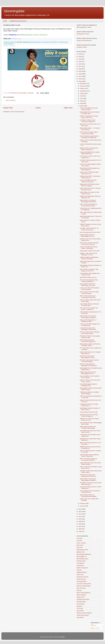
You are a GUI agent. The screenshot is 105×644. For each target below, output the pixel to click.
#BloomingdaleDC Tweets (84, 27)
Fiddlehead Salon (82, 572)
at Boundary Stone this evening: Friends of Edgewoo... (89, 415)
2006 (80, 529)
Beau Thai (80, 547)
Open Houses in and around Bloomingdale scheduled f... (88, 201)
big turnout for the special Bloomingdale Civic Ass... (88, 357)
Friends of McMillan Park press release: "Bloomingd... (89, 248)
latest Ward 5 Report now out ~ (89, 277)
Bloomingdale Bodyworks (84, 554)
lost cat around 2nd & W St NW (89, 412)
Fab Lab (79, 570)
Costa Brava (80, 565)
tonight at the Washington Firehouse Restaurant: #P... (90, 197)
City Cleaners (80, 563)
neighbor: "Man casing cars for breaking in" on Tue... (88, 254)
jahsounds (45, 42)
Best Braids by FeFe (82, 550)
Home (5, 21)
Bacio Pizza (80, 545)
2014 (80, 509)
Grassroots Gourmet (82, 577)
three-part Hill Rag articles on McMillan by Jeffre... (88, 321)
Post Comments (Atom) (18, 112)
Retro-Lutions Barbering (83, 593)
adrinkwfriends (36, 42)
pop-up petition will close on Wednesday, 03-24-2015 (88, 285)
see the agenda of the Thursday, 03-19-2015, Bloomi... (90, 492)
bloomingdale (14, 11)
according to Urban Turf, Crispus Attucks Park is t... (89, 405)
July (81, 96)
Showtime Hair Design (83, 599)
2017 (80, 76)
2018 (80, 74)
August (82, 93)
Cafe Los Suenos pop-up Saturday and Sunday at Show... (90, 333)
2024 (80, 59)
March (82, 106)
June (82, 98)
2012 (80, 514)
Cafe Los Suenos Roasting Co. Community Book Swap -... (89, 205)
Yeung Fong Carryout (83, 615)
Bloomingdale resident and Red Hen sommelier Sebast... (90, 345)
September (83, 91)
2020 (80, 69)
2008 (80, 524)
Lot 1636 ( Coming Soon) (84, 584)
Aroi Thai (79, 541)
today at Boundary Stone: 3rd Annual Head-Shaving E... (90, 463)
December (83, 84)
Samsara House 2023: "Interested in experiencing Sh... (90, 177)
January (83, 506)
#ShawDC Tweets (82, 47)
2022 (80, 64)
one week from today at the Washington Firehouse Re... (88, 329)
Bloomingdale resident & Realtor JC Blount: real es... (90, 409)
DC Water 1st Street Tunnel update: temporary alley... (90, 337)
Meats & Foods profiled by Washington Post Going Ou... (89, 365)
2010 (80, 519)
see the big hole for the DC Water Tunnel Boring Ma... (89, 293)
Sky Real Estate (81, 602)
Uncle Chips (80, 611)
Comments (95, 628)
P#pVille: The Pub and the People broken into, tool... (89, 419)
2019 (80, 71)
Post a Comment (11, 100)
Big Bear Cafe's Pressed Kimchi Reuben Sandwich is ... (89, 149)
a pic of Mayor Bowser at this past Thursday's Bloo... (89, 305)
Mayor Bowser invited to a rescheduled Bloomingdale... (89, 496)
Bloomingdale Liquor (82, 559)
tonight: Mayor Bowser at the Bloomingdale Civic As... (88, 373)
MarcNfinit (54, 42)
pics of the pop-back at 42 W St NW (90, 232)
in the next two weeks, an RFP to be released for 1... (90, 157)
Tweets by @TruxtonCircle (84, 41)
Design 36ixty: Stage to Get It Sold (90, 251)
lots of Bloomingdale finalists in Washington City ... (89, 385)
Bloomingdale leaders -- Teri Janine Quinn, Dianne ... (90, 129)
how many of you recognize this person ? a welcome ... (89, 309)
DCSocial (7, 42)
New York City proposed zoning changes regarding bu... (89, 281)
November (83, 86)
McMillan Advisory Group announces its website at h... (90, 447)
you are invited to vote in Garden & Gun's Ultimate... (90, 377)
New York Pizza (81, 588)
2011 (80, 517)
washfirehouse (63, 42)
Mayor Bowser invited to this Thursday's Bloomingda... (88, 427)
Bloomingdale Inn (82, 557)
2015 (80, 81)
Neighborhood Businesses (18, 21)
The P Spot (80, 608)
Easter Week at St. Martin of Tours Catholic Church (90, 193)
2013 (80, 512)
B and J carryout (81, 543)
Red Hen (79, 590)
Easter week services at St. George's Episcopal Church (90, 189)
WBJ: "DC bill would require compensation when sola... (88, 297)
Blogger (63, 637)
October (83, 88)
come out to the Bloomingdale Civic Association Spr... (90, 325)
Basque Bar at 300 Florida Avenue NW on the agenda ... (90, 185)
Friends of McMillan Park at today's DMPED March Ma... (90, 153)
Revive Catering (81, 595)
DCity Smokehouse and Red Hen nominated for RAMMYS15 (89, 137)
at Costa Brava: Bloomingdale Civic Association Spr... (90, 274)
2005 (80, 531)
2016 (80, 79)
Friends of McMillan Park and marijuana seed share (88, 181)
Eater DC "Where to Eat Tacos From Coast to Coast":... (90, 381)
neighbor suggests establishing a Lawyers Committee (89, 258)
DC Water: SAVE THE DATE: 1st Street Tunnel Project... (89, 229)
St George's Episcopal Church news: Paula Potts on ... (90, 431)
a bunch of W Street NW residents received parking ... (89, 289)
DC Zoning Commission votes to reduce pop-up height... (89, 133)
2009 (80, 521)
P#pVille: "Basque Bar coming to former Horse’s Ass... (89, 117)
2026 (80, 54)
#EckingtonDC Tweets (83, 34)
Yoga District (80, 617)
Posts (94, 625)
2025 (80, 57)
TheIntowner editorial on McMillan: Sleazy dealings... (90, 393)
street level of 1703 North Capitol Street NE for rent (89, 173)
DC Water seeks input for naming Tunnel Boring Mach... (89, 361)
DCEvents (13, 42)
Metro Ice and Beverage (83, 586)
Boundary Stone (81, 561)
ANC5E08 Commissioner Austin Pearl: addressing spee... (91, 483)
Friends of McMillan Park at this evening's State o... (89, 109)
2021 (80, 66)
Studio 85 (79, 606)
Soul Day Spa (81, 604)
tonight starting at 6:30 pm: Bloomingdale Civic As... (87, 235)
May (81, 101)
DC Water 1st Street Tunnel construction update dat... (88, 121)
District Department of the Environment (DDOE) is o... (88, 341)
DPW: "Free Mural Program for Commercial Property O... (89, 459)
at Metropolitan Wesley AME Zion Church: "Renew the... (89, 455)
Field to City (80, 575)
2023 (80, 61)
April (82, 103)
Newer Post (8, 108)
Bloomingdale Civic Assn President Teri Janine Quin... (90, 113)
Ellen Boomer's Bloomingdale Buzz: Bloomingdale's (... (90, 169)
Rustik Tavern (80, 597)
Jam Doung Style (81, 581)
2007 (80, 526)
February (83, 503)
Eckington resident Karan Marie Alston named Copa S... (91, 472)
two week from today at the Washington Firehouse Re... (88, 475)
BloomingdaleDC (9, 44)
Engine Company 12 (82, 568)
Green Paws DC (81, 579)
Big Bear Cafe (81, 552)
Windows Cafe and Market (84, 613)
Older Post (68, 108)
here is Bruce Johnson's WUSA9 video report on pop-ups (89, 244)
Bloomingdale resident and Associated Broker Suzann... (91, 389)
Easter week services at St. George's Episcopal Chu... (90, 353)
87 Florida (79, 538)
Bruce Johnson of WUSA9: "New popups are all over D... (89, 270)
